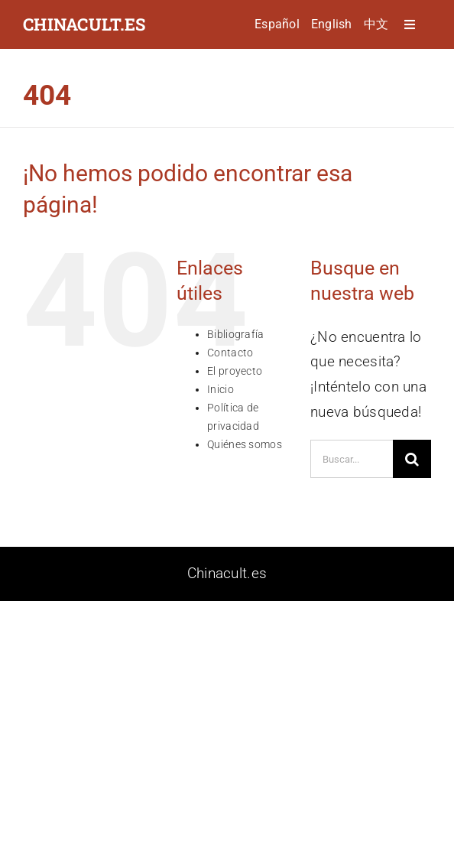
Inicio (221, 389)
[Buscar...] (352, 459)
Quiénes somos (245, 444)
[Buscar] (412, 459)
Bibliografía (235, 334)
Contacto (230, 353)
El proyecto (235, 371)
